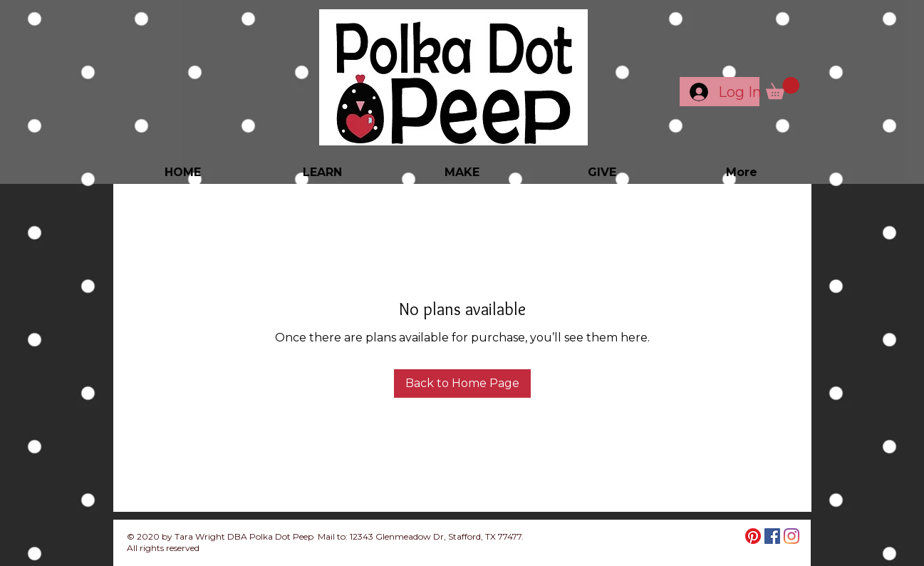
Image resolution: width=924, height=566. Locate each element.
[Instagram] (791, 536)
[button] (783, 88)
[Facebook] (772, 536)
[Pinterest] (753, 536)
